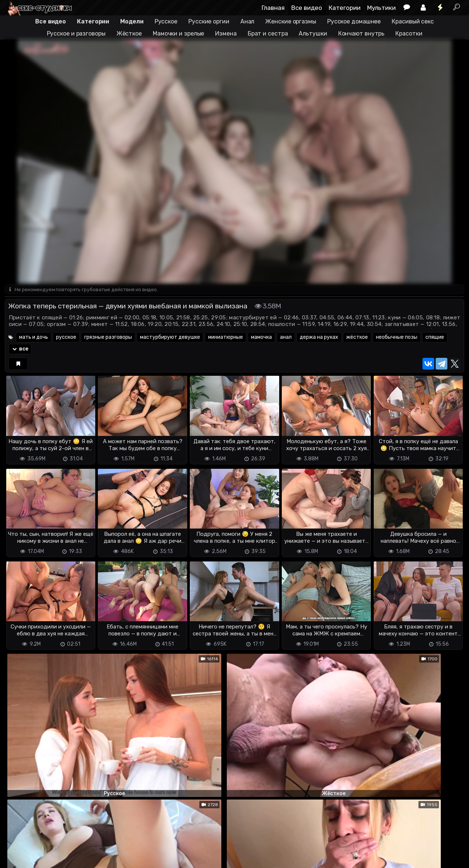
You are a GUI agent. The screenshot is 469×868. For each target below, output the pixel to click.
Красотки (409, 34)
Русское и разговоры (76, 34)
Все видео (307, 8)
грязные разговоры (108, 338)
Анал (248, 21)
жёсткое (357, 338)
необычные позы (397, 338)
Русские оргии (209, 21)
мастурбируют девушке (170, 338)
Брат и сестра (268, 34)
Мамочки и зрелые (178, 34)
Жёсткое (129, 34)
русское (66, 338)
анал (286, 338)
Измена (226, 34)
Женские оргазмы (291, 21)
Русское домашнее (354, 21)
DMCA (16, 850)
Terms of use (43, 850)
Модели (132, 21)
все (20, 350)
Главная (273, 8)
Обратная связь (81, 850)
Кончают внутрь (361, 34)
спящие (435, 338)
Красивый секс (413, 21)
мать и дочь (34, 338)
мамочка (261, 338)
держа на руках (319, 338)
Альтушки (313, 34)
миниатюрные (226, 338)
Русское (166, 21)
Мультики (381, 8)
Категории (345, 8)
